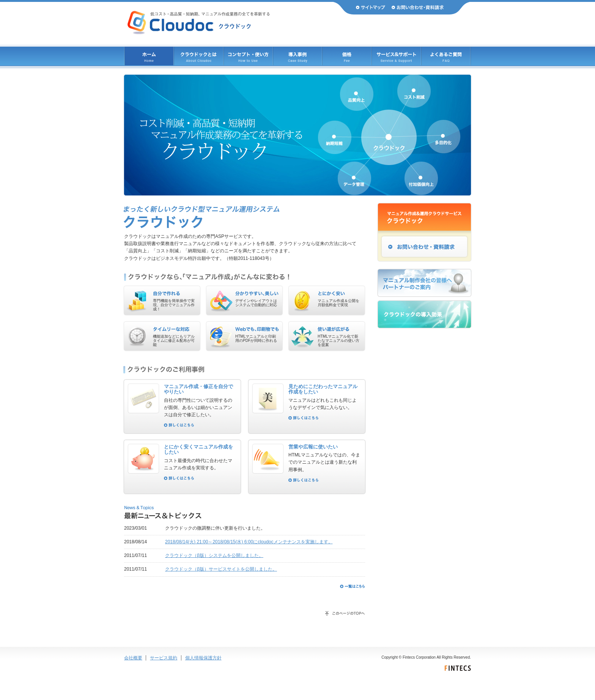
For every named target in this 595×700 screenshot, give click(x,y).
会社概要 (133, 658)
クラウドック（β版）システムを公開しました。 (214, 555)
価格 (347, 56)
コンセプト (248, 56)
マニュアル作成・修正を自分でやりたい (198, 389)
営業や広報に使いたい (313, 447)
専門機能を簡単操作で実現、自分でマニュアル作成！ (174, 305)
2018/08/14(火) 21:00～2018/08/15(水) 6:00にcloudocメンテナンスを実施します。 (249, 542)
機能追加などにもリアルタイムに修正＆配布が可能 (174, 341)
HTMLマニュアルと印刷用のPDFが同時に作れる (256, 338)
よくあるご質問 (446, 56)
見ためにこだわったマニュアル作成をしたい (323, 389)
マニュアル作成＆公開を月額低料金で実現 (338, 303)
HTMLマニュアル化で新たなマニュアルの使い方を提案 (338, 341)
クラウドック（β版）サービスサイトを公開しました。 (221, 569)
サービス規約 (164, 658)
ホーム (149, 56)
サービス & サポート (396, 56)
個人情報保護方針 (203, 658)
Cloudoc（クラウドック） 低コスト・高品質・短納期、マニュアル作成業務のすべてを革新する (199, 23)
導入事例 (297, 56)
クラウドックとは (199, 56)
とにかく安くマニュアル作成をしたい (198, 450)
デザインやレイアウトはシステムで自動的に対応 (256, 303)
